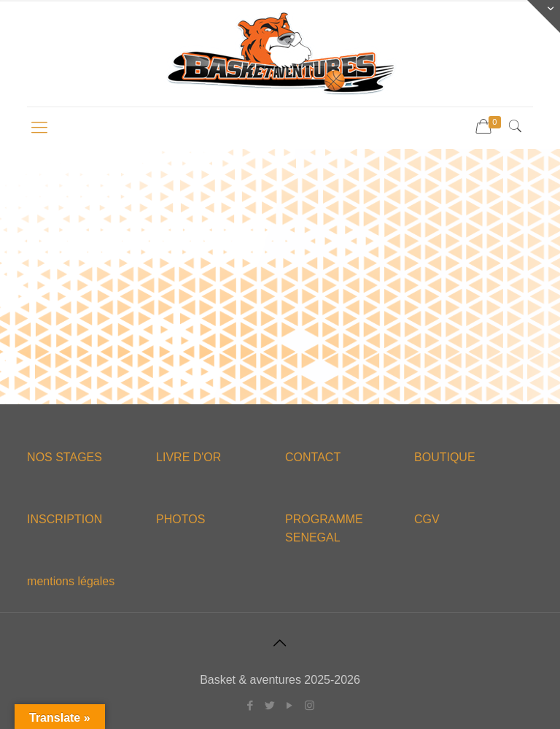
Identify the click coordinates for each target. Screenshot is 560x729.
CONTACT (313, 457)
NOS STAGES (65, 457)
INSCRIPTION (65, 519)
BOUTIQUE (445, 457)
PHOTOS (180, 519)
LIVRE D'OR (188, 457)
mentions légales (71, 581)
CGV (427, 519)
